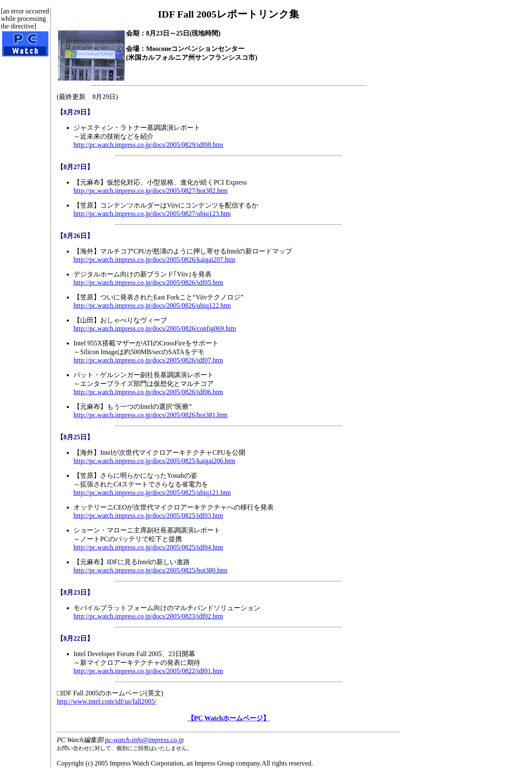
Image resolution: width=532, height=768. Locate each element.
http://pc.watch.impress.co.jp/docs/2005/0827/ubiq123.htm (152, 214)
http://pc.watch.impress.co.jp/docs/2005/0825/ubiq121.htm (152, 493)
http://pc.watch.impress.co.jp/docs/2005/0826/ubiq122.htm (152, 305)
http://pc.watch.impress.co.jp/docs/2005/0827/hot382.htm (150, 191)
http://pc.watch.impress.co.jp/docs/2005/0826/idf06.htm (148, 392)
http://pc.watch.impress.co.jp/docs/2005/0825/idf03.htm (148, 516)
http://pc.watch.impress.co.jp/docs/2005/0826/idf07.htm (148, 360)
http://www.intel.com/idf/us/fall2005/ (107, 701)
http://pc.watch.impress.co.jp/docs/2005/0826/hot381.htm (150, 415)
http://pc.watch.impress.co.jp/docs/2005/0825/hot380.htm (150, 570)
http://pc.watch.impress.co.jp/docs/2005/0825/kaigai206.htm (154, 461)
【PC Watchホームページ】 (228, 718)
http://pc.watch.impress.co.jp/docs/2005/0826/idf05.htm (148, 283)
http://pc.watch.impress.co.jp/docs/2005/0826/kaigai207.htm (154, 260)
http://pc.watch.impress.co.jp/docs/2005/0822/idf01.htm (148, 671)
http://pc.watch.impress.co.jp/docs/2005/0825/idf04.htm (148, 547)
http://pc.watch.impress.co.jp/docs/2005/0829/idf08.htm (148, 145)
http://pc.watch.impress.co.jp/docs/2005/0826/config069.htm (155, 328)
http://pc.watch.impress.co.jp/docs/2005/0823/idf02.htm (148, 616)
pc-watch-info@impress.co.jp (144, 740)
